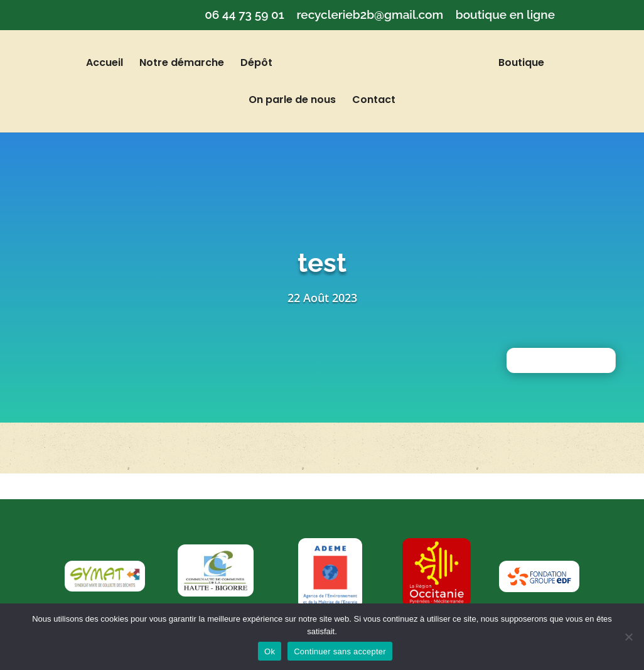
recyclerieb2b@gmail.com (370, 15)
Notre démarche (192, 64)
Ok (270, 651)
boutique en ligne (505, 15)
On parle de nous (292, 101)
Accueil (115, 64)
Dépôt (267, 64)
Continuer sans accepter (340, 651)
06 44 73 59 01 (244, 15)
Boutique (511, 64)
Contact (374, 101)
